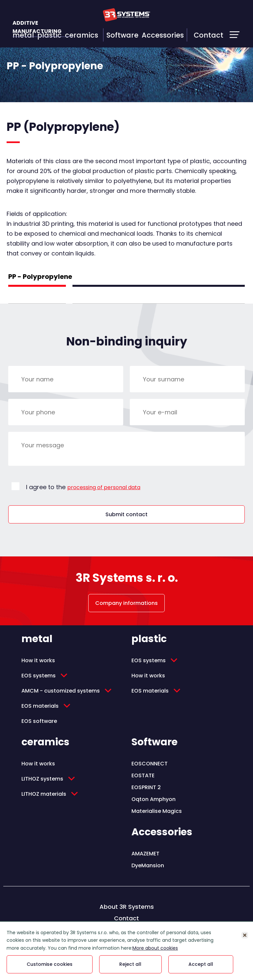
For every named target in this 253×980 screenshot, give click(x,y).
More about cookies (155, 948)
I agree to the (83, 487)
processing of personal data (104, 487)
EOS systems (39, 676)
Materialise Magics (157, 811)
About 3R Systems (127, 907)
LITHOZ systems (42, 779)
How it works (38, 660)
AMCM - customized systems (61, 691)
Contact (209, 35)
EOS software (39, 721)
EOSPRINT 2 (146, 787)
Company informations (126, 603)
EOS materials (40, 706)
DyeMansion (148, 865)
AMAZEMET (145, 854)
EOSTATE (143, 775)
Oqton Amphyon (154, 799)
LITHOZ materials (44, 794)
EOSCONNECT (150, 764)
